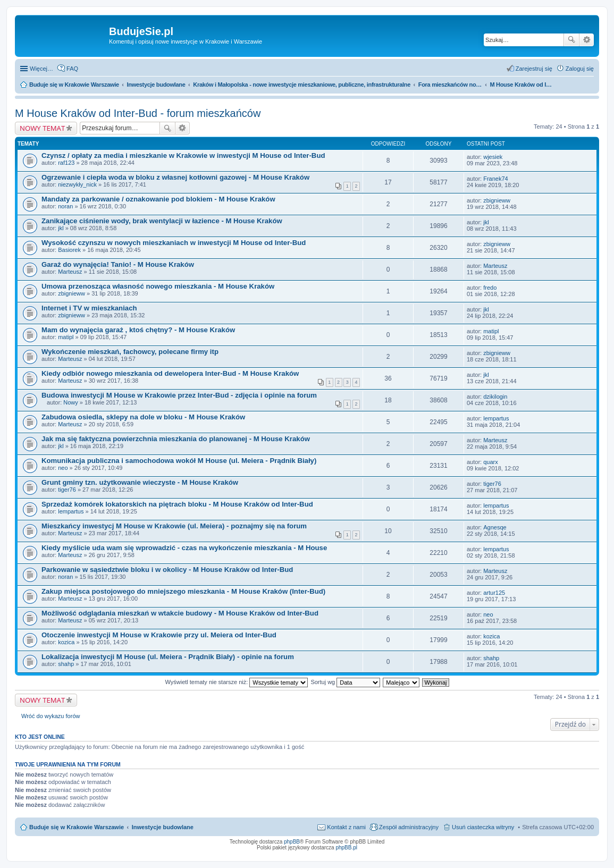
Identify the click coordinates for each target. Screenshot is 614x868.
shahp (66, 664)
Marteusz (70, 272)
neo (63, 468)
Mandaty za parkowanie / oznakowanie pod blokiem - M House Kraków (158, 199)
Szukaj (571, 40)
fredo (490, 288)
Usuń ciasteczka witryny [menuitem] (483, 827)
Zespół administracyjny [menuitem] (409, 827)
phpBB (292, 842)
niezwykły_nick (77, 184)
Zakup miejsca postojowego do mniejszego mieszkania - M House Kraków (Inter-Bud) (183, 591)
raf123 (66, 163)
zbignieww (497, 200)
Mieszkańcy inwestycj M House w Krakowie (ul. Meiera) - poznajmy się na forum (174, 526)
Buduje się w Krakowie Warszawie (77, 827)
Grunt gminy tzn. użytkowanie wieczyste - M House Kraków (140, 482)
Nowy (71, 402)
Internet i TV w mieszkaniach (89, 308)
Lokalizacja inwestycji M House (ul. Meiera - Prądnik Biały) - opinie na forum (168, 657)
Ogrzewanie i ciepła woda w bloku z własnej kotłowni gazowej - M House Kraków (175, 177)
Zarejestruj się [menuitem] (534, 69)
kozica (66, 642)
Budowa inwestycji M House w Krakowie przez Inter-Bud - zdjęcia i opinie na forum (179, 395)
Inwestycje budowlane (163, 827)
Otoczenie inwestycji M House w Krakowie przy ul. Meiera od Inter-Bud (159, 635)
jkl (61, 228)
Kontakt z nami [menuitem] (346, 827)
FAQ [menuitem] (72, 69)
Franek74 (495, 179)
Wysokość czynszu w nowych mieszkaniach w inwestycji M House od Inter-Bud (174, 243)
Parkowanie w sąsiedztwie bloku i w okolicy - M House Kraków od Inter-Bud (167, 570)
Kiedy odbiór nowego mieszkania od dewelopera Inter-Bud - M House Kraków (170, 373)
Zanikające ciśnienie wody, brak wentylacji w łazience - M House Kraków (162, 221)
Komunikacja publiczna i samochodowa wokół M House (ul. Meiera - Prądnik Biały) (179, 461)
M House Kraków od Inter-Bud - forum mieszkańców (138, 113)
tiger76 (67, 490)
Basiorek (69, 250)
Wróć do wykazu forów (51, 716)
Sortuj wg (345, 682)
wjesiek (493, 157)
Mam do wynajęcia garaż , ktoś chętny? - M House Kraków (138, 330)
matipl (66, 337)
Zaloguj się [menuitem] (580, 69)
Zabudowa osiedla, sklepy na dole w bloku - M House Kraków (143, 417)
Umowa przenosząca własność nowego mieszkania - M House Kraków (158, 286)
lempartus (496, 418)
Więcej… (41, 69)
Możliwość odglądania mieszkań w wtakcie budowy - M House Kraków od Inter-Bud (180, 613)
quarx (491, 462)
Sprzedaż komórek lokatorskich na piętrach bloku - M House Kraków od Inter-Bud (177, 504)
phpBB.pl (346, 848)
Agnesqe (495, 527)
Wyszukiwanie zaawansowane (587, 40)
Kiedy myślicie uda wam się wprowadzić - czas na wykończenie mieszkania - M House (184, 548)
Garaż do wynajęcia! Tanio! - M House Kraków (118, 264)
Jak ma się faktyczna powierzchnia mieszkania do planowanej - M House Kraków (176, 439)
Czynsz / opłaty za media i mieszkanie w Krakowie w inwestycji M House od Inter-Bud (183, 155)
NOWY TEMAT (42, 128)
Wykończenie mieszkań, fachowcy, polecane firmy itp (130, 352)
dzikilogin (495, 397)
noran (65, 206)
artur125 (494, 593)
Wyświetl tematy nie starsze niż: (236, 682)
